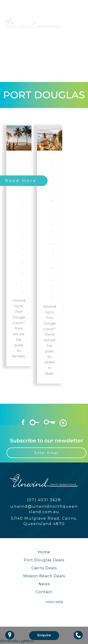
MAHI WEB (54, 602)
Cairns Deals (44, 568)
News (44, 584)
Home (44, 552)
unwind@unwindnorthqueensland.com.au (44, 509)
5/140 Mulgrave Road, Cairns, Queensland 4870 (44, 521)
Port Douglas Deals (44, 560)
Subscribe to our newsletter (46, 441)
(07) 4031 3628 (44, 500)
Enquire (44, 635)
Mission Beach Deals (44, 576)
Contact (44, 592)
